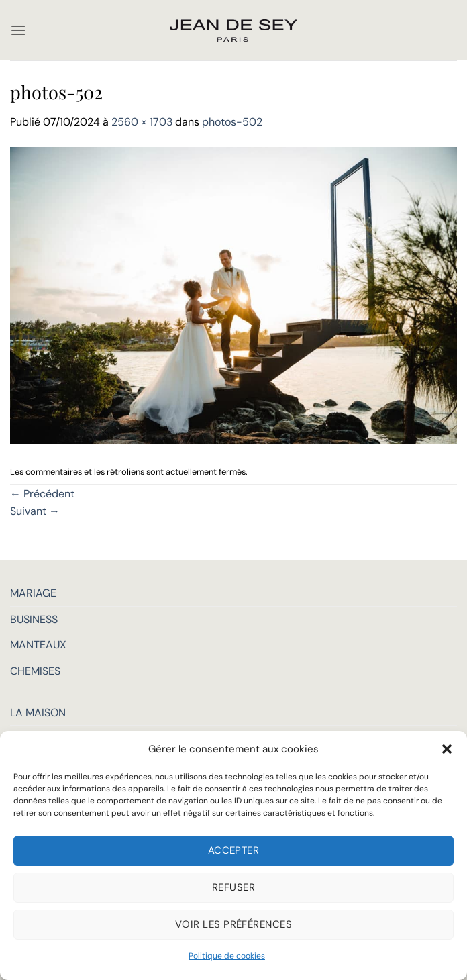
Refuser (234, 887)
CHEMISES (35, 671)
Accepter (234, 850)
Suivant (35, 511)
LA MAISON (38, 713)
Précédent (42, 494)
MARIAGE (33, 593)
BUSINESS (34, 619)
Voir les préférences (234, 924)
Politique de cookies (227, 956)
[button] (447, 749)
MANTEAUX (38, 645)
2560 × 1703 (142, 122)
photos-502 (232, 122)
